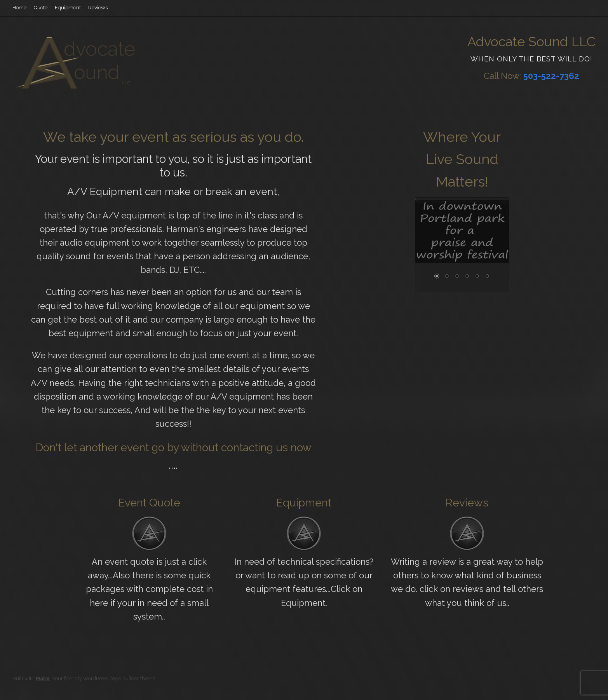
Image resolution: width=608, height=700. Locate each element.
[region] (462, 246)
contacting (247, 448)
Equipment (68, 8)
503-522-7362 (551, 76)
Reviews (98, 8)
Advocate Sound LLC (531, 42)
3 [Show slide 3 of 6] (457, 277)
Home (19, 8)
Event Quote (149, 503)
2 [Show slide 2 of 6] (447, 277)
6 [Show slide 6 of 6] (487, 277)
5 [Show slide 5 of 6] (477, 277)
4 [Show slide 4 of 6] (467, 277)
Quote (41, 8)
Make (43, 678)
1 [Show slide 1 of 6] (437, 277)
